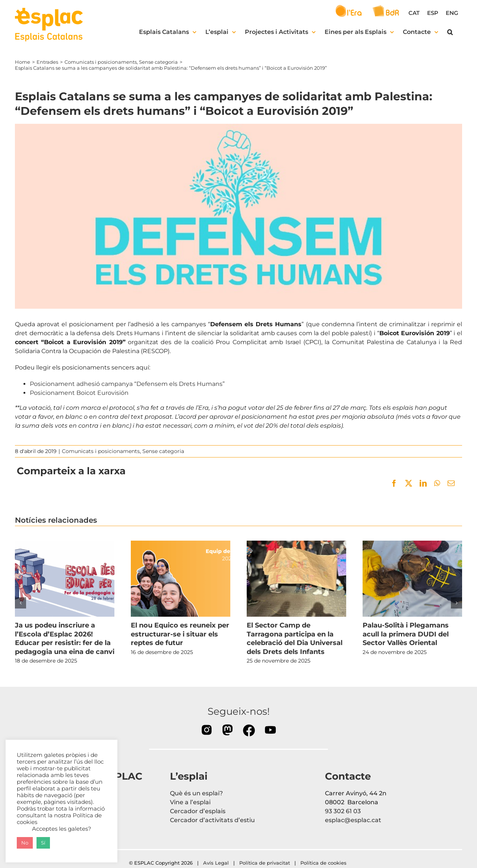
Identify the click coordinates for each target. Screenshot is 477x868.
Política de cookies (324, 863)
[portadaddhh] (238, 216)
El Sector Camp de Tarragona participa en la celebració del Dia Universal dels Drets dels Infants (295, 638)
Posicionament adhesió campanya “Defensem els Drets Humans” (127, 384)
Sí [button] (43, 843)
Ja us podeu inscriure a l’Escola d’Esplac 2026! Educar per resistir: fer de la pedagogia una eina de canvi (65, 638)
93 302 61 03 (343, 811)
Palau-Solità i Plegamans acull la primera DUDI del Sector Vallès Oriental (406, 634)
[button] (450, 32)
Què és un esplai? (196, 793)
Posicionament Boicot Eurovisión (80, 393)
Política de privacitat (265, 863)
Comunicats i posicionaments (101, 451)
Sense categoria (163, 451)
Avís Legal (216, 863)
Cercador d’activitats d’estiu (212, 820)
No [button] (25, 843)
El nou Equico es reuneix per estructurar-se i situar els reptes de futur (180, 634)
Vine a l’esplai (190, 802)
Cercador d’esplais (198, 811)
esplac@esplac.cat (353, 820)
